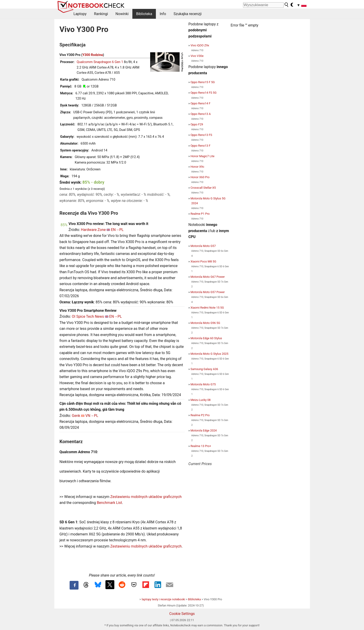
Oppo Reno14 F (200, 103)
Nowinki (122, 14)
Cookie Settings (182, 614)
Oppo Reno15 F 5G (203, 82)
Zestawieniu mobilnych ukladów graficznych (146, 497)
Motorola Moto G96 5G (205, 323)
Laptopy (80, 14)
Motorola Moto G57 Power (208, 292)
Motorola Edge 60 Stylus (206, 338)
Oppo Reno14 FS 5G (204, 93)
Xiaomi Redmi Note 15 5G (207, 308)
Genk (76, 416)
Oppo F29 (197, 124)
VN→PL (92, 416)
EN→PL (117, 230)
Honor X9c (197, 167)
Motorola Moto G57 (203, 246)
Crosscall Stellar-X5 (203, 188)
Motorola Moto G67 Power (208, 277)
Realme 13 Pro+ (201, 446)
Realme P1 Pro (200, 214)
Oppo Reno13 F (200, 146)
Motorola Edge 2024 (204, 430)
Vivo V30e (197, 56)
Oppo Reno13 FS (201, 135)
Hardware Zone (93, 230)
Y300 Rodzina (93, 55)
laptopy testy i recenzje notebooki (163, 599)
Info (163, 14)
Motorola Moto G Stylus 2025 (209, 354)
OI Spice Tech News (88, 316)
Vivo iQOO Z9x (200, 45)
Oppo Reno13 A (201, 114)
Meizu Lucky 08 (201, 400)
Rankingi (101, 14)
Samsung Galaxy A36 (204, 369)
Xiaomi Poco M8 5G (203, 261)
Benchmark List (109, 503)
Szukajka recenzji (188, 14)
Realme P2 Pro (200, 415)
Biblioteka (144, 14)
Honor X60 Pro (200, 177)
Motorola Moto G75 (203, 384)
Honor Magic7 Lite (203, 156)
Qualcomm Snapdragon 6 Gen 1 (100, 62)
